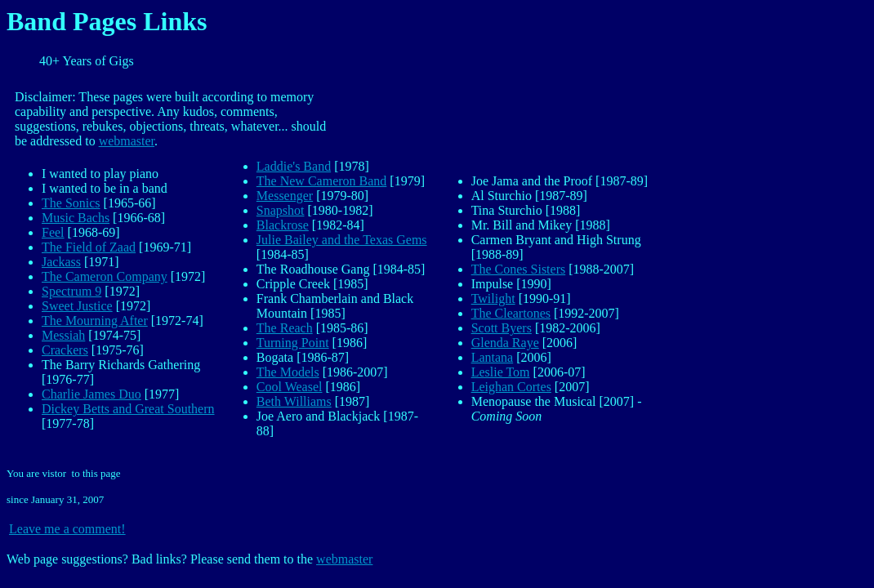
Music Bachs (76, 218)
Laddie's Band (294, 166)
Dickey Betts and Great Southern (128, 409)
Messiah (63, 335)
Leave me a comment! (67, 529)
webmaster (127, 141)
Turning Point (293, 343)
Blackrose (283, 225)
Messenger (285, 196)
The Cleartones (511, 313)
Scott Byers (502, 328)
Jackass (61, 262)
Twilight (493, 298)
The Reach (285, 328)
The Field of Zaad (89, 247)
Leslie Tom (501, 372)
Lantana (493, 357)
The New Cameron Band (322, 181)
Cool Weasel (290, 387)
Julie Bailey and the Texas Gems (342, 240)
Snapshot (281, 210)
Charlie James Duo (91, 394)
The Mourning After (95, 321)
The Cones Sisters (519, 269)
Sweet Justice (77, 306)
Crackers (65, 350)
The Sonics (71, 203)
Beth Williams (294, 401)
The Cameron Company (105, 276)
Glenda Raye (505, 343)
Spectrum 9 (71, 291)
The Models (288, 372)
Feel (53, 232)
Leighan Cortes (511, 387)
